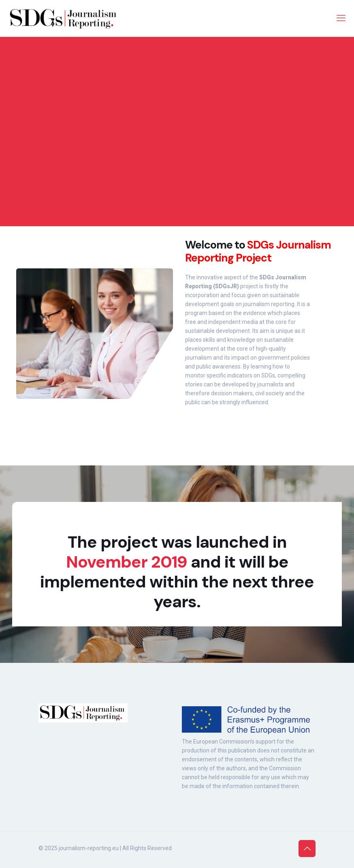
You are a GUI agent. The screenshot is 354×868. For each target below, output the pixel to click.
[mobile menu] (341, 18)
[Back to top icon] (307, 849)
